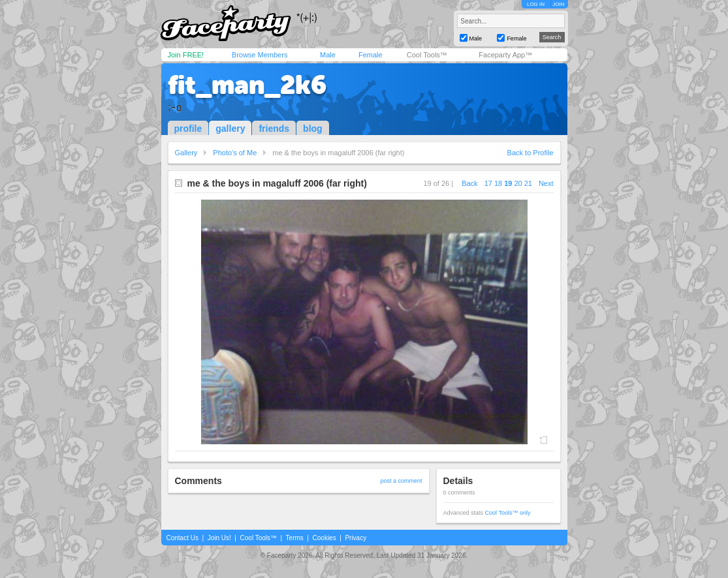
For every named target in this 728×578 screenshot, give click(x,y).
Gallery (186, 153)
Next (546, 183)
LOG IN (536, 4)
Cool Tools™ (427, 55)
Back (469, 183)
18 (498, 183)
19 (508, 183)
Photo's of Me (235, 153)
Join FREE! (186, 55)
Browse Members (260, 55)
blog (313, 129)
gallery (230, 129)
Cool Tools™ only (508, 513)
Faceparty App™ (505, 55)
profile (188, 129)
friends (274, 129)
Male (328, 55)
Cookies (324, 538)
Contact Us (182, 538)
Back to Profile (530, 153)
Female (371, 55)
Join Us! (219, 538)
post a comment (401, 481)
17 (488, 183)
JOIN (558, 4)
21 (528, 183)
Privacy (356, 538)
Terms (295, 538)
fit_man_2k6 (247, 85)
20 (518, 183)
